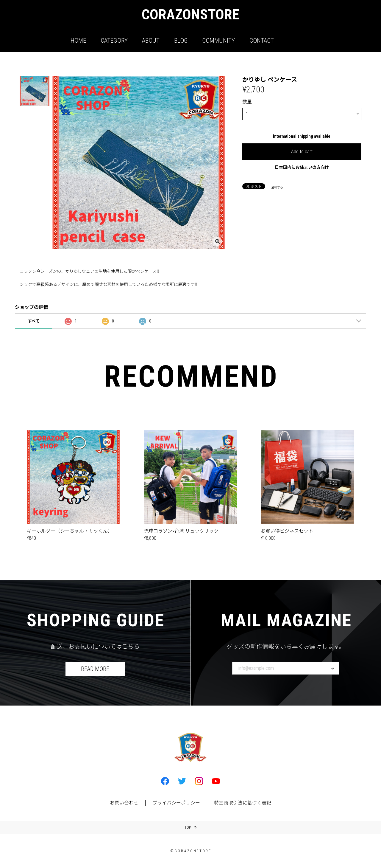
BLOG (181, 41)
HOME (78, 41)
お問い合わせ (124, 803)
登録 (332, 668)
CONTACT (262, 41)
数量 (247, 102)
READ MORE (95, 669)
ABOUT (151, 41)
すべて (34, 321)
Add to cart (302, 151)
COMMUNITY (218, 41)
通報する (277, 187)
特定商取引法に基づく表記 (243, 803)
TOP (190, 827)
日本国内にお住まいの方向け (302, 167)
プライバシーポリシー (176, 803)
